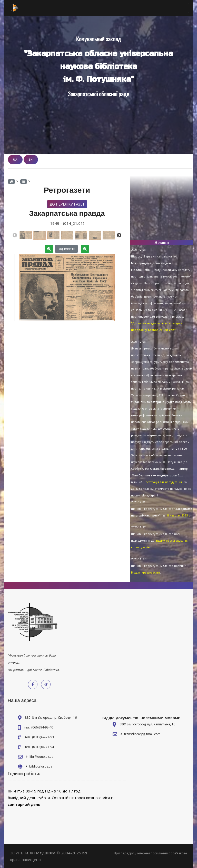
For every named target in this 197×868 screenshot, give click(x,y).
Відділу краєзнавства (146, 572)
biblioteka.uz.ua (41, 766)
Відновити (66, 249)
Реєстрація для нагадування (163, 482)
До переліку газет (67, 204)
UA (15, 159)
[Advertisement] (162, 210)
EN (31, 159)
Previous (15, 235)
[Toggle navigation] (182, 8)
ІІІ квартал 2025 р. (179, 515)
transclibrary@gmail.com (142, 734)
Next (119, 235)
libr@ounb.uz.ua (41, 757)
